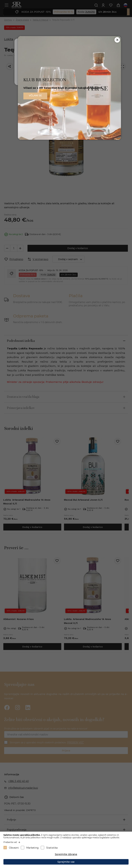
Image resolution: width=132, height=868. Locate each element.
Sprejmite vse (66, 862)
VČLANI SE (35, 95)
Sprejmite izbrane (66, 854)
